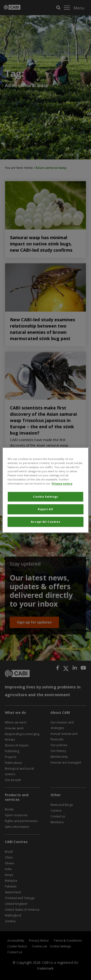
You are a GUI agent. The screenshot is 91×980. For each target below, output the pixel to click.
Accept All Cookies (45, 522)
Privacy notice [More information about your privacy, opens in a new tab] (62, 483)
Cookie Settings (45, 497)
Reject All (45, 509)
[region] (45, 490)
